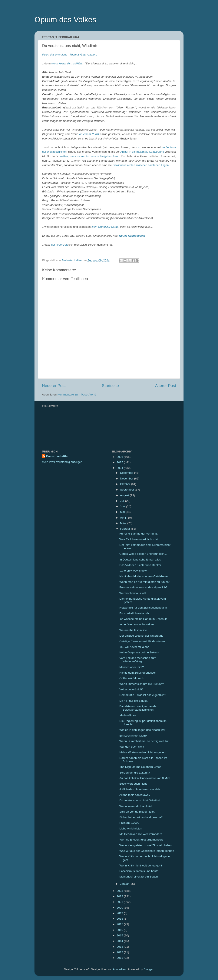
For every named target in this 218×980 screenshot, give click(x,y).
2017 (120, 924)
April (123, 518)
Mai (123, 512)
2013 (120, 947)
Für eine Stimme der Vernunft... (139, 534)
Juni (123, 506)
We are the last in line (133, 630)
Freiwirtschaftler (57, 456)
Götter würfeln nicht (132, 678)
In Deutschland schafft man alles (140, 560)
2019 (120, 913)
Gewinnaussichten (124, 165)
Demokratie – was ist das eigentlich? (143, 695)
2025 (120, 462)
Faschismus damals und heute (139, 871)
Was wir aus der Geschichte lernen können (147, 851)
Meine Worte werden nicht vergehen (143, 752)
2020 (120, 908)
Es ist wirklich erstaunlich (135, 613)
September (128, 490)
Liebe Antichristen (131, 829)
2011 (120, 958)
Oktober (126, 484)
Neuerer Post (54, 386)
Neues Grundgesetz (132, 236)
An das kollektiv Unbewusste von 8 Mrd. (145, 778)
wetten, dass (68, 156)
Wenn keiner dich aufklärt (136, 806)
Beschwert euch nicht (133, 784)
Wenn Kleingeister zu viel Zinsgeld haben (146, 845)
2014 (120, 941)
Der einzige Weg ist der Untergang (141, 636)
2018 (120, 919)
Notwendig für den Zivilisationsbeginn (143, 608)
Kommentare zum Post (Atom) (77, 395)
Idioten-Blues (128, 715)
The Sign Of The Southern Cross (140, 767)
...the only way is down (134, 571)
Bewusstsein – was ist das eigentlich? (143, 587)
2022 (120, 896)
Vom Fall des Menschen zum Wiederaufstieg (138, 660)
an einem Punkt (89, 134)
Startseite (110, 386)
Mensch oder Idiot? (132, 667)
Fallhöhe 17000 (129, 823)
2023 (120, 891)
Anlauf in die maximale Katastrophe (142, 152)
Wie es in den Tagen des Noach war (142, 730)
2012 (120, 952)
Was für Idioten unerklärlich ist (139, 539)
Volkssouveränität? (131, 689)
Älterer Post (166, 386)
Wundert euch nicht (132, 747)
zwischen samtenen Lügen (152, 165)
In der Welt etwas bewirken (137, 624)
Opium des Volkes (65, 20)
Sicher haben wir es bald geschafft (141, 817)
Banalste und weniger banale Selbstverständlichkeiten (138, 708)
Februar (125, 529)
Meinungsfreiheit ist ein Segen (139, 877)
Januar (125, 884)
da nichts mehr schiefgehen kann (98, 156)
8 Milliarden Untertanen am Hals (140, 789)
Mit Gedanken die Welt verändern (141, 834)
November (127, 479)
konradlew (120, 969)
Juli (123, 501)
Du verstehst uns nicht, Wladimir (140, 800)
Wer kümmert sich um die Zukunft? (142, 684)
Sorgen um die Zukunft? (135, 773)
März (124, 523)
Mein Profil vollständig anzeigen (62, 462)
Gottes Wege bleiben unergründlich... (143, 554)
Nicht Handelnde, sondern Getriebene (144, 576)
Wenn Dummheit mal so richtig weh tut (144, 741)
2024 (120, 468)
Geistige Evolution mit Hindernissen (142, 641)
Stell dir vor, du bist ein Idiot (137, 812)
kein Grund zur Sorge (105, 227)
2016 (120, 930)
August (125, 495)
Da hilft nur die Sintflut (133, 701)
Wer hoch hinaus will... (134, 593)
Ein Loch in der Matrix (133, 736)
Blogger (148, 969)
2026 (120, 457)
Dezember (127, 473)
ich (140, 147)
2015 (120, 935)
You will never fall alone (134, 647)
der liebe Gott (59, 245)
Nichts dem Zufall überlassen (138, 673)
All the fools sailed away (135, 795)
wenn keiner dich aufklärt (67, 63)
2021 (120, 902)
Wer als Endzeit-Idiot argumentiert (141, 840)
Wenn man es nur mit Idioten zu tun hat (144, 582)
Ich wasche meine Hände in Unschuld (143, 619)
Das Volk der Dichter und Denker (140, 565)
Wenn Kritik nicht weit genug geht (141, 866)
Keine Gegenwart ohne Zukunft (139, 652)
